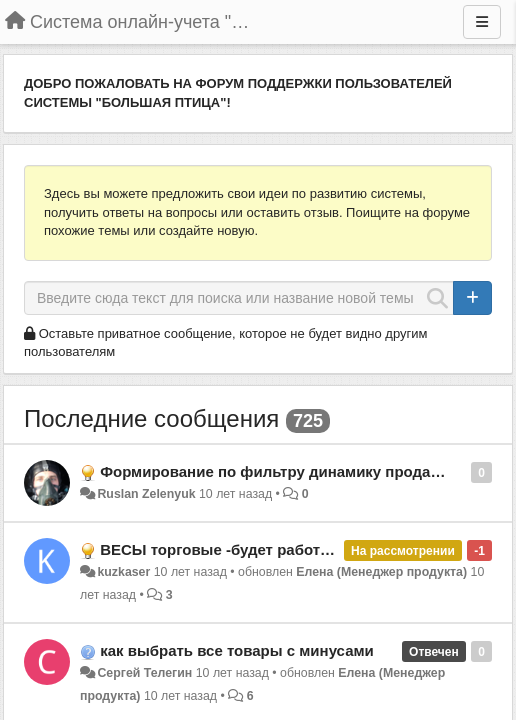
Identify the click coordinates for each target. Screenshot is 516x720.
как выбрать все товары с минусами (237, 650)
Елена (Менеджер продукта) (381, 572)
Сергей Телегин (144, 673)
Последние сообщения (151, 418)
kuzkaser (123, 572)
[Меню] (482, 22)
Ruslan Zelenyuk (146, 494)
